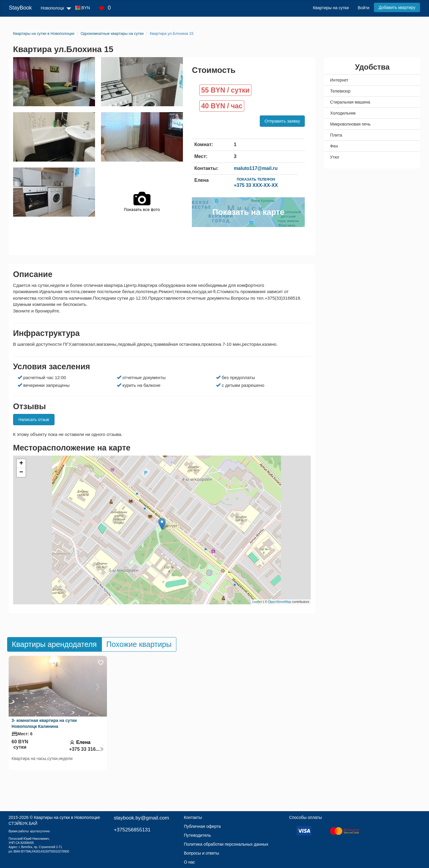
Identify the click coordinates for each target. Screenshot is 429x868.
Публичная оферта (202, 826)
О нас (189, 862)
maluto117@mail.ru (256, 168)
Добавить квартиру (397, 7)
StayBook (20, 8)
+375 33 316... (87, 749)
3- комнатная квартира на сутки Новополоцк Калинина (44, 723)
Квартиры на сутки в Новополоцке (67, 817)
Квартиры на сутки (331, 8)
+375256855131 (132, 830)
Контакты (193, 817)
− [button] (21, 473)
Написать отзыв (34, 420)
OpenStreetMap (280, 602)
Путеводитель (197, 835)
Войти (364, 8)
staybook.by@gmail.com (141, 818)
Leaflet (257, 602)
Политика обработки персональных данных (226, 844)
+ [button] (21, 464)
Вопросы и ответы (201, 853)
